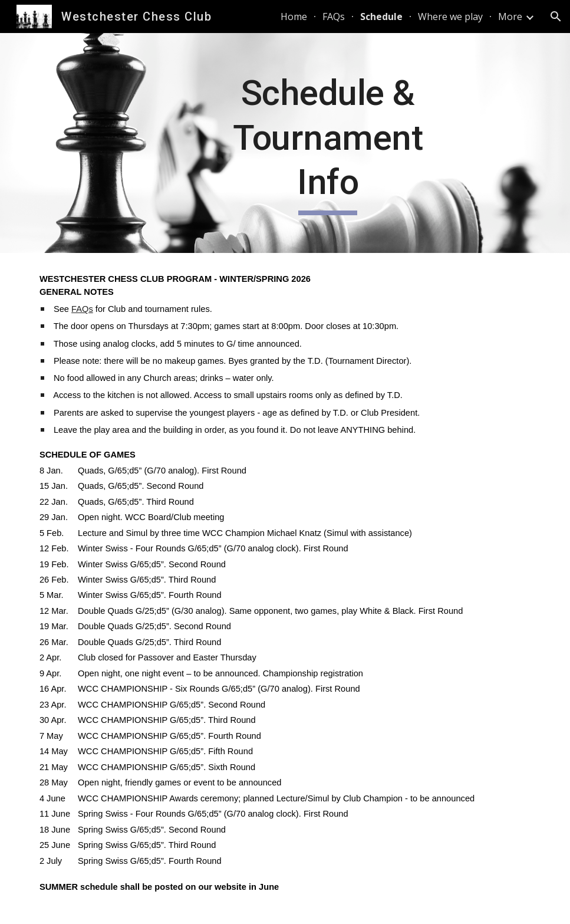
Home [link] (294, 17)
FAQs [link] (334, 17)
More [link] (510, 17)
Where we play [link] (450, 17)
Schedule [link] (381, 17)
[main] (328, 143)
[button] (556, 17)
